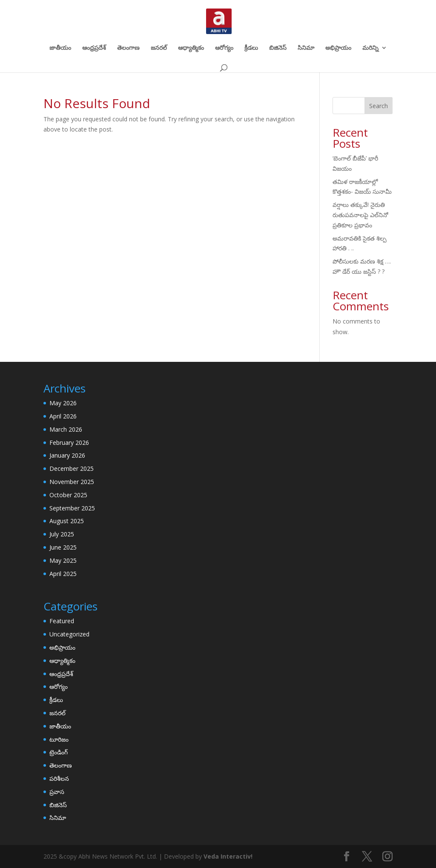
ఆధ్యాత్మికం (191, 48)
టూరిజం (59, 739)
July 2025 (62, 534)
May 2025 (63, 560)
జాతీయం (60, 48)
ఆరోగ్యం (224, 48)
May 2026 (63, 403)
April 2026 (63, 416)
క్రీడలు (251, 48)
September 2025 (72, 508)
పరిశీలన (59, 778)
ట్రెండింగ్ (59, 752)
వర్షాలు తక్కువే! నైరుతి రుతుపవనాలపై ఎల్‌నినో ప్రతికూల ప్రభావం (360, 215)
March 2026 (66, 429)
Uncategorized (69, 634)
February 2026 (69, 443)
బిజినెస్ (278, 48)
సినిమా (306, 48)
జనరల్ (159, 48)
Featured (62, 621)
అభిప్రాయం (338, 48)
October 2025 (68, 495)
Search (379, 106)
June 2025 (63, 547)
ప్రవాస (57, 792)
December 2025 (72, 468)
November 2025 (72, 482)
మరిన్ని (370, 48)
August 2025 (67, 521)
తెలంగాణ (128, 48)
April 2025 (63, 574)
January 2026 (67, 455)
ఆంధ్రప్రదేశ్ (94, 48)
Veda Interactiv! (228, 856)
